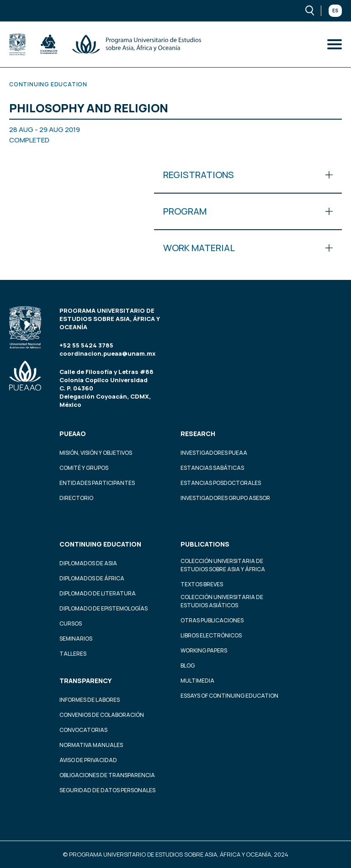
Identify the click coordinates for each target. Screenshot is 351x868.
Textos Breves (202, 584)
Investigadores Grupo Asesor (225, 498)
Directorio (76, 498)
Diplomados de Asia (88, 563)
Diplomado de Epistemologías (104, 608)
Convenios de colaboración (102, 715)
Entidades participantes (97, 483)
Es (335, 11)
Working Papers (204, 650)
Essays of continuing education (229, 696)
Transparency (85, 681)
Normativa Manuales (91, 745)
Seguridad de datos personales (107, 790)
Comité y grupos (84, 468)
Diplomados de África (92, 578)
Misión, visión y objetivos (96, 453)
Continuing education (100, 544)
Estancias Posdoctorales (221, 483)
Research (198, 434)
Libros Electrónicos (211, 635)
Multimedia (197, 681)
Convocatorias (83, 730)
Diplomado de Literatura (98, 593)
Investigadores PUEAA (214, 453)
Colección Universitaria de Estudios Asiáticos (222, 601)
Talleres (73, 654)
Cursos (71, 623)
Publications (205, 544)
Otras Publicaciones (212, 620)
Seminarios (76, 639)
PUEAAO (73, 434)
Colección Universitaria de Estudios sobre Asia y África (223, 565)
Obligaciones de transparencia (107, 775)
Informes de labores (90, 700)
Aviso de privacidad (88, 760)
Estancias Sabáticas (212, 468)
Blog (188, 665)
